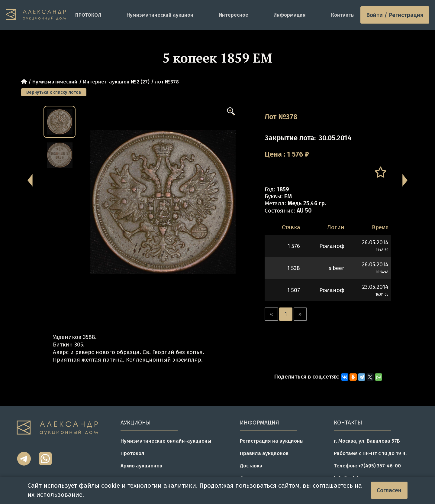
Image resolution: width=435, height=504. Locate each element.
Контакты (343, 15)
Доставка (251, 466)
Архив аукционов (141, 466)
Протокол (132, 453)
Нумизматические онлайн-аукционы (166, 441)
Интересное (234, 15)
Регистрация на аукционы (272, 441)
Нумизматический (55, 82)
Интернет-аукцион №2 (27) (116, 82)
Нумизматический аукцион (160, 15)
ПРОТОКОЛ (88, 15)
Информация (290, 15)
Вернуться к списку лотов (54, 92)
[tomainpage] (38, 15)
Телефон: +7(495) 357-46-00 (367, 466)
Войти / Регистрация (395, 15)
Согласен (389, 490)
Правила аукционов (264, 453)
